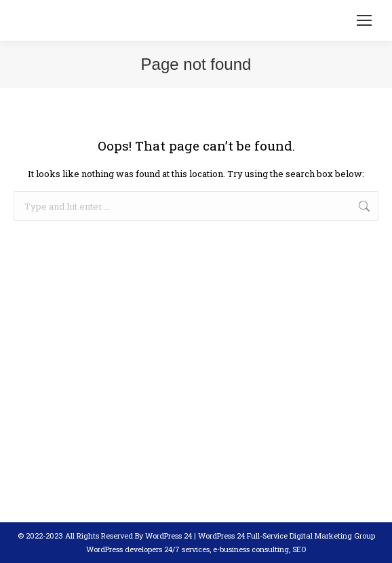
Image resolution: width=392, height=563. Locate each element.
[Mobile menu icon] (364, 20)
